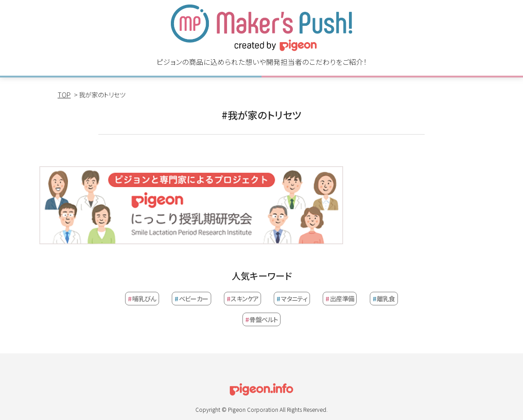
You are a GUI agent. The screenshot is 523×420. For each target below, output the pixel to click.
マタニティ (292, 299)
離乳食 (384, 299)
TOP (64, 95)
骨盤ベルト (262, 319)
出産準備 (340, 299)
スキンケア (243, 299)
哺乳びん (142, 299)
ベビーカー (191, 299)
